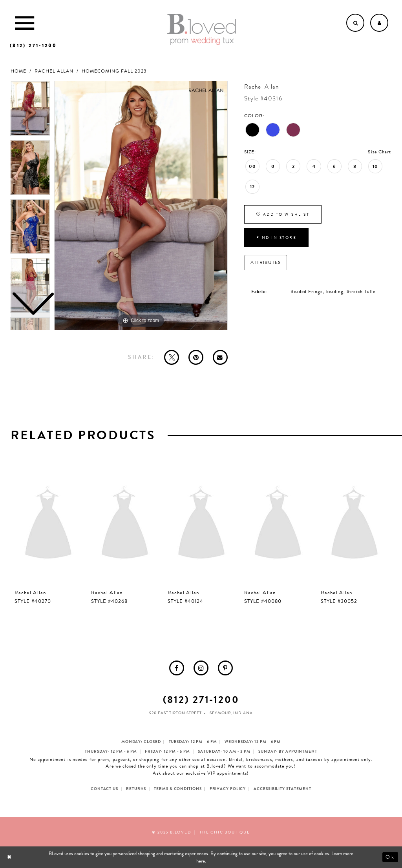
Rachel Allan (54, 71)
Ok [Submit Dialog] (390, 857)
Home (18, 71)
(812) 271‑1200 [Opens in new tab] (201, 700)
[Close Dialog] (10, 857)
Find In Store (277, 237)
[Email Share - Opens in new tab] (220, 357)
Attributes (266, 262)
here (201, 861)
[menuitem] (177, 668)
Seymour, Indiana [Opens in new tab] (231, 713)
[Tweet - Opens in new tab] (172, 357)
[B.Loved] (202, 29)
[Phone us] (33, 45)
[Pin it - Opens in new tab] (196, 357)
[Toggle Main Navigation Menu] (25, 23)
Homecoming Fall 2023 (114, 71)
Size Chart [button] (379, 152)
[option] (30, 170)
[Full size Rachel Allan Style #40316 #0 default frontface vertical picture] (141, 206)
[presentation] (48, 524)
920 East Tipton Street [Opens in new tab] (175, 713)
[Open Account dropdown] (379, 23)
